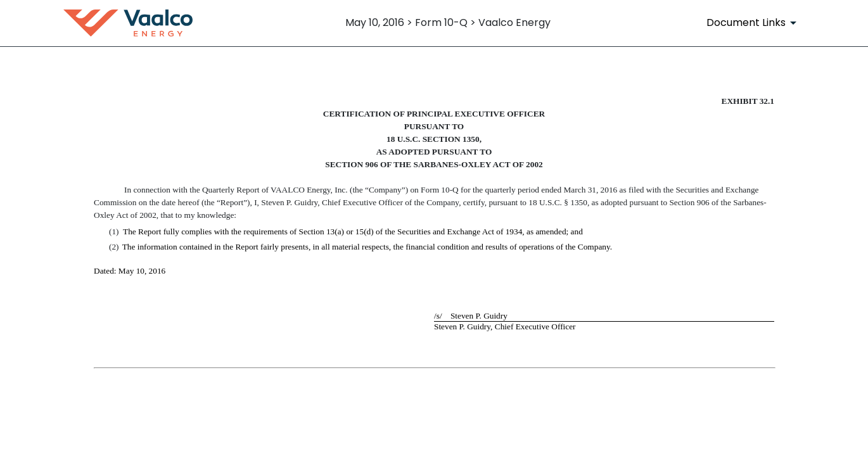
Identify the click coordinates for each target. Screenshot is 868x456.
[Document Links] (754, 23)
